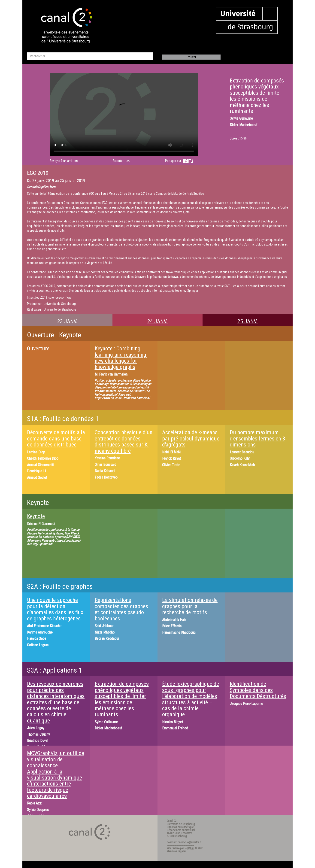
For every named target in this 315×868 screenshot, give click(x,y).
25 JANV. (248, 321)
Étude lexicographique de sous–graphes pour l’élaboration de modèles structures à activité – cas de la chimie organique (191, 699)
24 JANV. (157, 321)
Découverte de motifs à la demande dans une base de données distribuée (56, 439)
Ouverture (38, 349)
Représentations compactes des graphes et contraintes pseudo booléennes (121, 609)
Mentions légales (177, 851)
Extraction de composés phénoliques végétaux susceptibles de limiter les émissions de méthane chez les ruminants (122, 699)
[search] (90, 56)
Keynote (36, 516)
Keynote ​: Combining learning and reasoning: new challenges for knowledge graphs (121, 358)
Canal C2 (172, 821)
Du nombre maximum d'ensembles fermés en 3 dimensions (257, 439)
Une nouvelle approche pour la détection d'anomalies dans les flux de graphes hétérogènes (55, 609)
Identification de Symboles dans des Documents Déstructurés (258, 690)
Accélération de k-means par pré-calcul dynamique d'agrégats (191, 439)
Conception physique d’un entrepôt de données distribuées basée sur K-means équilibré (124, 442)
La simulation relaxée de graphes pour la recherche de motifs (190, 606)
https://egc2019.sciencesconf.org (49, 297)
